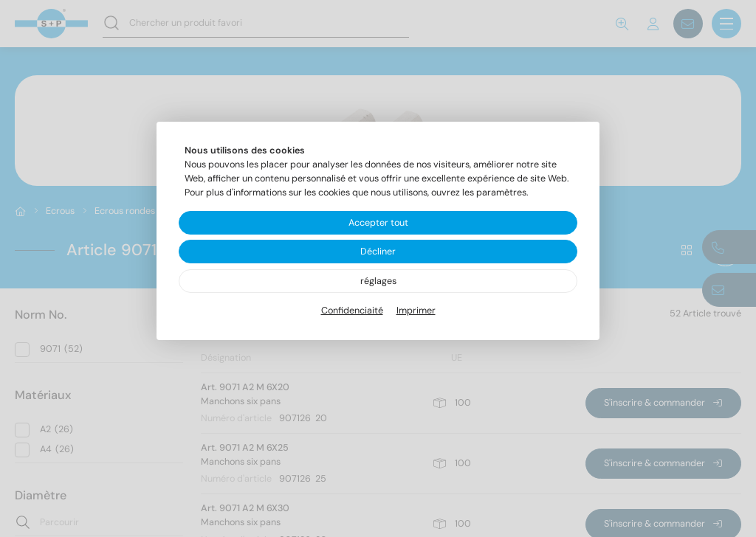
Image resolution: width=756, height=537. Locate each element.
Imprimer (416, 311)
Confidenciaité (352, 311)
